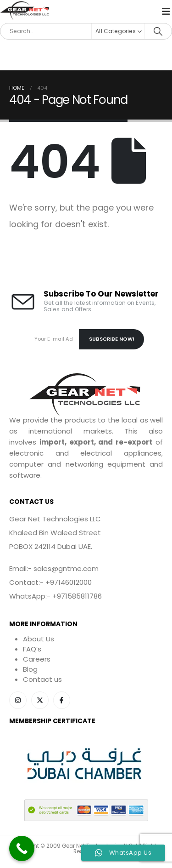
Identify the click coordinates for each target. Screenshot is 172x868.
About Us (39, 639)
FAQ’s (32, 649)
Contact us (42, 679)
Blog (30, 669)
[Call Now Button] (22, 848)
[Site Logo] (25, 11)
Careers (37, 659)
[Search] (158, 31)
